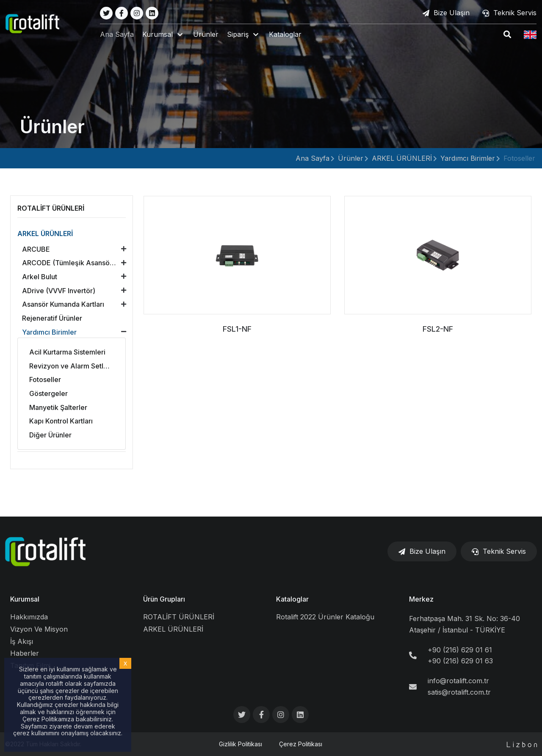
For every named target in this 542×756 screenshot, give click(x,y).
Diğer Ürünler (50, 435)
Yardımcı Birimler (468, 158)
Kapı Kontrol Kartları (61, 421)
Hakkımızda (29, 617)
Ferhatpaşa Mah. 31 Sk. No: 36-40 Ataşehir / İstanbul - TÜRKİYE (465, 624)
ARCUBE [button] (36, 249)
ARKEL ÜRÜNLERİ (402, 158)
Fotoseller (519, 158)
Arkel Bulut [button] (40, 277)
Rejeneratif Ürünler (52, 318)
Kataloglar (286, 35)
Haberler (25, 653)
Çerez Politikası (301, 744)
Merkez (421, 599)
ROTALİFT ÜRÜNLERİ (179, 617)
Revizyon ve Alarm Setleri (71, 366)
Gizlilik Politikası (241, 744)
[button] (164, 35)
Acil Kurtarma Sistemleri (67, 352)
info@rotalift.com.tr (458, 681)
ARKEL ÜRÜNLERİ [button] (45, 234)
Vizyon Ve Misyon (39, 629)
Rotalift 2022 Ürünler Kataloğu (325, 617)
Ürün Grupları (164, 599)
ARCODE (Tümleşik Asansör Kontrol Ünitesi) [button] (76, 263)
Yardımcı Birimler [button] (49, 332)
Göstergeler (48, 393)
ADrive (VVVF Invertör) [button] (59, 291)
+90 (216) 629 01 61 (460, 650)
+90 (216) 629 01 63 (460, 661)
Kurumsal (25, 599)
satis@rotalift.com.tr (459, 692)
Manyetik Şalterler (58, 407)
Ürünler (207, 35)
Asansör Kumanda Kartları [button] (63, 304)
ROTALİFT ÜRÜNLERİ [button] (51, 208)
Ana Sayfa (118, 35)
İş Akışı (22, 641)
